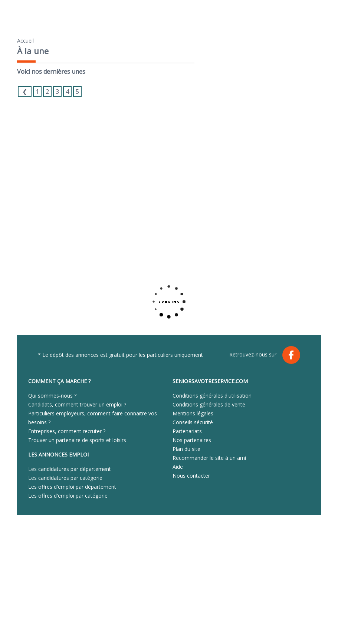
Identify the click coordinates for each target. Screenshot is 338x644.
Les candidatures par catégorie (65, 478)
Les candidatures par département (70, 469)
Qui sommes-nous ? (52, 396)
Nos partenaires (192, 440)
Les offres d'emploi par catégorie (68, 496)
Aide (178, 467)
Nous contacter (191, 476)
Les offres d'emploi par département (72, 487)
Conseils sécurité (193, 422)
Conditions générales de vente (209, 404)
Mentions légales (193, 413)
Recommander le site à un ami (209, 458)
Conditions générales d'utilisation (212, 396)
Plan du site (186, 449)
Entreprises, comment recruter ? (67, 431)
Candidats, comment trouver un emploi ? (77, 404)
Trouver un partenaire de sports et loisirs (77, 440)
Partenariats (187, 431)
